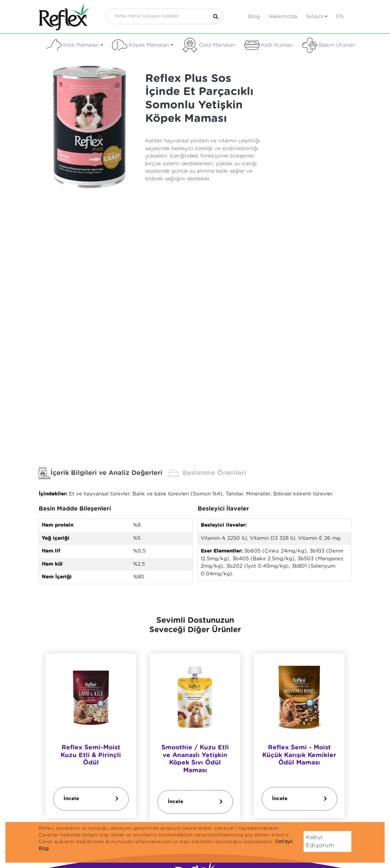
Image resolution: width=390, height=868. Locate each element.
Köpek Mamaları (143, 45)
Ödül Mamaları (209, 45)
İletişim (317, 17)
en (340, 17)
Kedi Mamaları (75, 45)
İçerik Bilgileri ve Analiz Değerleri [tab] (101, 473)
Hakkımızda (283, 17)
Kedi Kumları (269, 45)
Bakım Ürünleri (329, 45)
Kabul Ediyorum (320, 841)
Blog (254, 17)
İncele (91, 798)
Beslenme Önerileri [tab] (207, 473)
